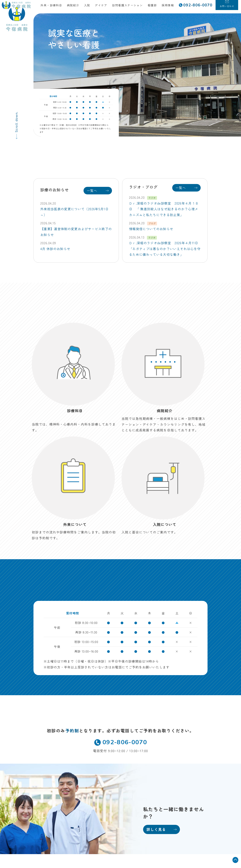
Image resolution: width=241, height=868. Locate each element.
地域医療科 (157, 767)
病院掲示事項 (195, 822)
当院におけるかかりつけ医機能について (177, 834)
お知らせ (90, 801)
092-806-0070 (120, 623)
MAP (74, 780)
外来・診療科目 (54, 7)
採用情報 (170, 7)
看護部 (155, 7)
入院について (94, 781)
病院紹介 (76, 7)
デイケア (104, 7)
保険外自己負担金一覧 (188, 828)
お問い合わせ (94, 808)
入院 (90, 7)
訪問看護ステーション (130, 7)
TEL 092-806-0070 (47, 786)
